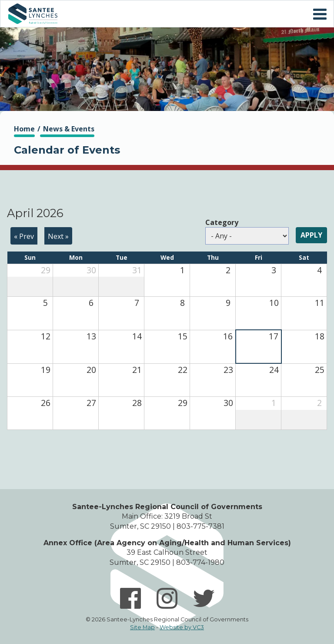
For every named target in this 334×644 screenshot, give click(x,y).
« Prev (24, 236)
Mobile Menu (320, 14)
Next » (58, 236)
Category (222, 222)
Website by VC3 (182, 627)
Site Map (142, 627)
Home (33, 14)
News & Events (69, 129)
